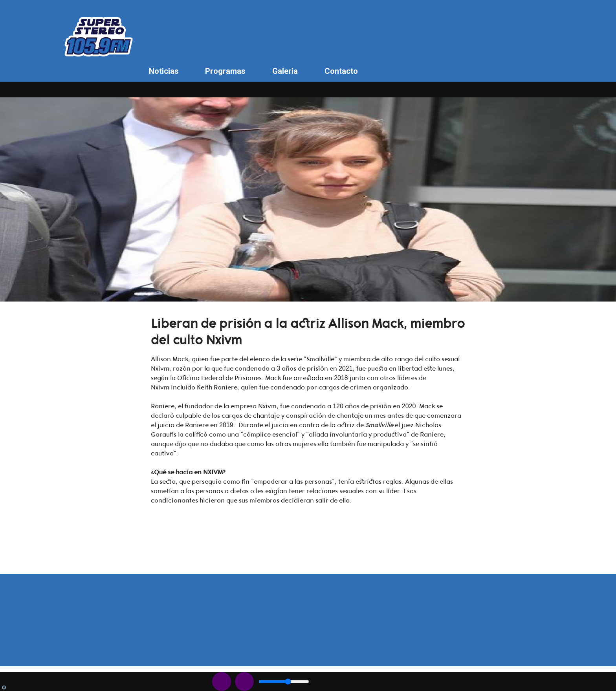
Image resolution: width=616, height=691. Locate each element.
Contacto (341, 71)
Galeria (285, 71)
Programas (225, 71)
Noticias (164, 71)
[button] (308, 472)
